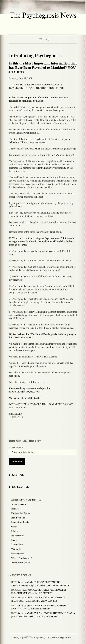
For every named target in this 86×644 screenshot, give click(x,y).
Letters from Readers (21, 522)
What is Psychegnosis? (22, 558)
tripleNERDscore (28, 637)
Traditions (16, 549)
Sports (14, 540)
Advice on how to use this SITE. (26, 500)
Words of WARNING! (21, 563)
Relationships (17, 536)
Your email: (17, 447)
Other (14, 527)
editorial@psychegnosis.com (26, 392)
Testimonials (17, 545)
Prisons (15, 531)
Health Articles (18, 518)
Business (15, 509)
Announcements (19, 504)
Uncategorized (18, 554)
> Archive (16, 475)
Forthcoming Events (20, 513)
